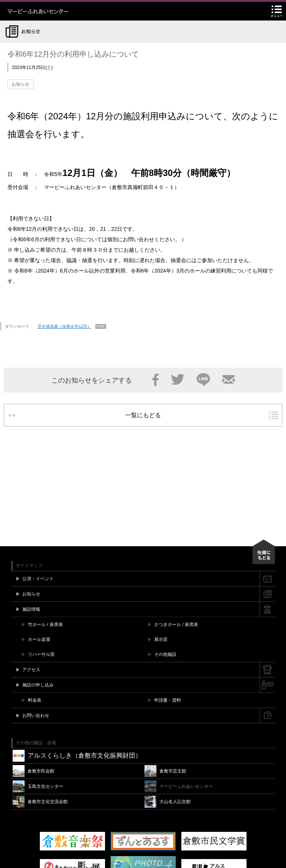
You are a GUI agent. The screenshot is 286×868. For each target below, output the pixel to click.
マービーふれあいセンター (54, 11)
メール (228, 380)
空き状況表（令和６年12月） (64, 326)
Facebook (155, 380)
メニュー (277, 11)
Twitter (178, 380)
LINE (203, 380)
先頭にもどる (264, 552)
